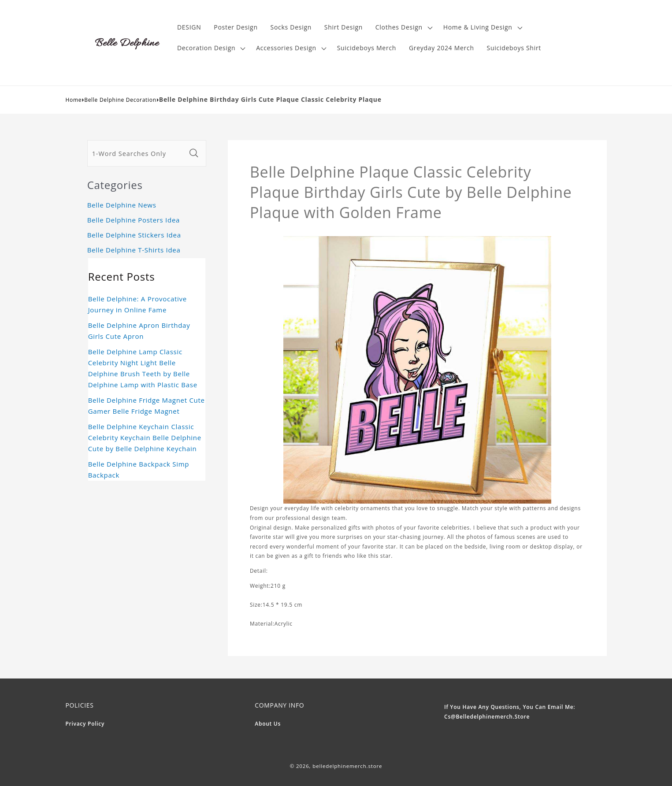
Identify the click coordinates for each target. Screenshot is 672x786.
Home (74, 100)
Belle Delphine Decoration (120, 100)
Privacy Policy (85, 724)
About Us (268, 724)
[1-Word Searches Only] (137, 153)
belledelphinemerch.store (347, 766)
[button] (403, 28)
